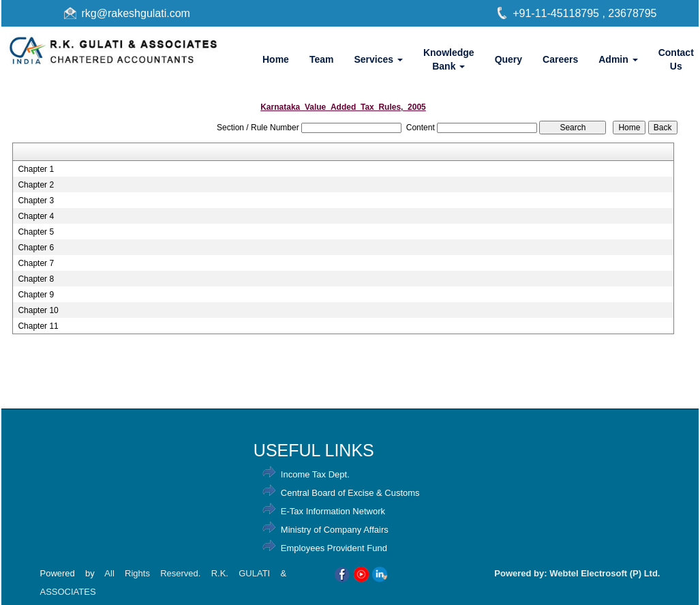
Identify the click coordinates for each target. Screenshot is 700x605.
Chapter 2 (36, 185)
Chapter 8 (36, 279)
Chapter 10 (38, 310)
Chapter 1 (36, 169)
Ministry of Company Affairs (335, 530)
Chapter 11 (38, 326)
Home (276, 59)
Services (378, 59)
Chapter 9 (36, 295)
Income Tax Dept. (315, 474)
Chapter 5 (36, 232)
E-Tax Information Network (333, 511)
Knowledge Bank (449, 59)
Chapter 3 (36, 201)
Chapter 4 (36, 216)
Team (322, 59)
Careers (560, 59)
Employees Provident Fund (334, 548)
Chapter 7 (36, 263)
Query (508, 59)
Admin (618, 59)
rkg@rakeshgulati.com (136, 13)
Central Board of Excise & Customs (350, 493)
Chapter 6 (36, 248)
